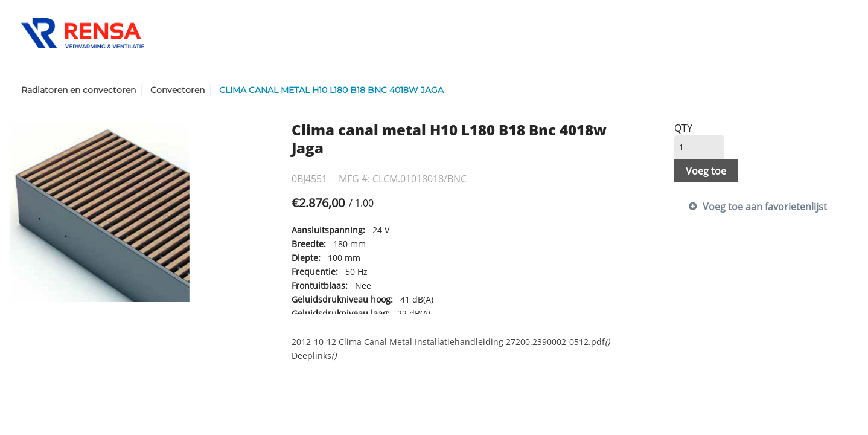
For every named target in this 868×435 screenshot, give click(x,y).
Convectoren (177, 90)
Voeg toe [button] (706, 171)
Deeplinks (314, 356)
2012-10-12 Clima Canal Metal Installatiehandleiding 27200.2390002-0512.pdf (451, 342)
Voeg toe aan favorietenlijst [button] (765, 207)
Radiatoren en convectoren (78, 90)
